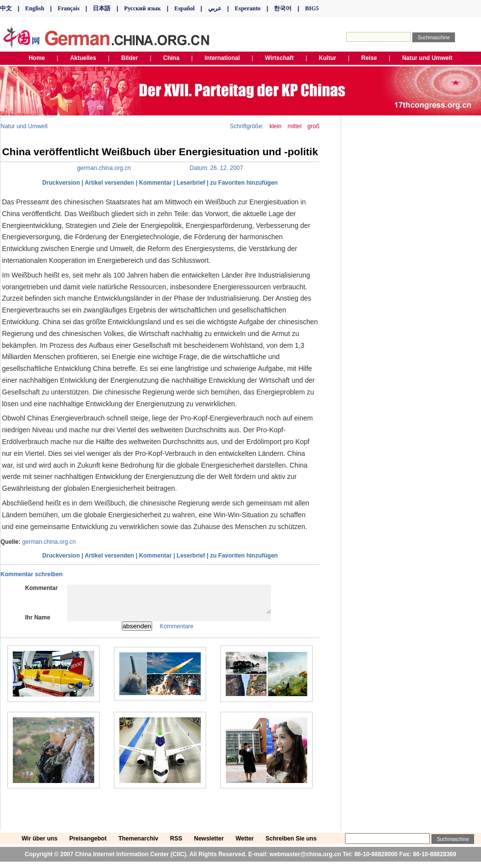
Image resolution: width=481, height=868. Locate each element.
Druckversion (61, 183)
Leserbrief (191, 183)
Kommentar (155, 183)
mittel (295, 126)
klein (276, 126)
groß (313, 126)
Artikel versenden (109, 183)
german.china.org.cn (49, 542)
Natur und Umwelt (24, 126)
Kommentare (177, 632)
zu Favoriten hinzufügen (244, 183)
